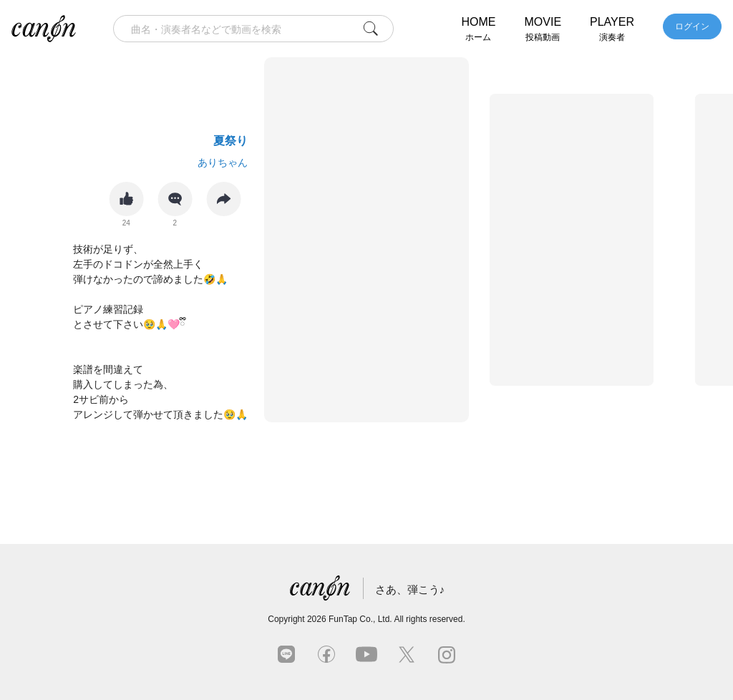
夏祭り (230, 141)
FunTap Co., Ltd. (360, 619)
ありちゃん (223, 162)
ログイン (692, 26)
